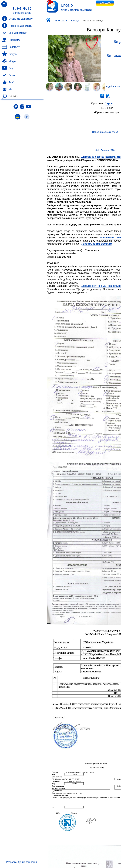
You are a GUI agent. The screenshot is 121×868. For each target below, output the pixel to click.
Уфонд (49, 20)
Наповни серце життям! (97, 244)
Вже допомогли (15, 33)
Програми (61, 21)
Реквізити (11, 47)
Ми (7, 89)
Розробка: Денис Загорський (22, 862)
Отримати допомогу (17, 19)
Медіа (9, 61)
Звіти (8, 75)
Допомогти (105, 3)
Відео (9, 68)
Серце (75, 21)
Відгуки (10, 54)
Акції (8, 82)
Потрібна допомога (17, 26)
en (27, 117)
